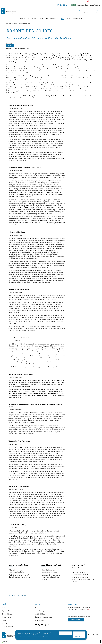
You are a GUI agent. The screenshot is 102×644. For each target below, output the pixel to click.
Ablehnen (79, 633)
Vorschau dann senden (76, 620)
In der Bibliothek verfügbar (15, 109)
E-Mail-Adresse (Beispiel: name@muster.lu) (78, 610)
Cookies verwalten (79, 637)
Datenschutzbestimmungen (39, 636)
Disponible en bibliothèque (15, 293)
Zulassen (65, 633)
